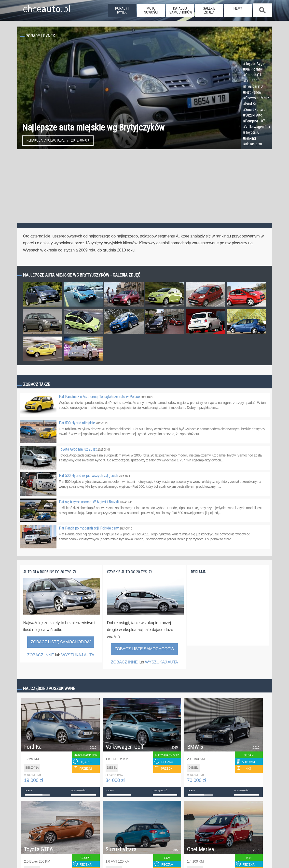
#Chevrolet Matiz (256, 98)
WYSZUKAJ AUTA (78, 655)
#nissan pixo (253, 144)
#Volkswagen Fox (257, 127)
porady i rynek (122, 10)
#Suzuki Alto (253, 115)
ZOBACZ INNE (40, 655)
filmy (238, 8)
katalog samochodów (181, 10)
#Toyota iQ (251, 132)
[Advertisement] (145, 186)
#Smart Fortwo (254, 110)
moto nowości (151, 10)
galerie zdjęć (209, 10)
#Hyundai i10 (253, 87)
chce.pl (41, 7)
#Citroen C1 (252, 75)
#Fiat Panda (252, 92)
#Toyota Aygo (254, 64)
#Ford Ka (250, 104)
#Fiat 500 (250, 81)
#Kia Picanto (253, 69)
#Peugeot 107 (254, 121)
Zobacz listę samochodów (61, 642)
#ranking (249, 138)
